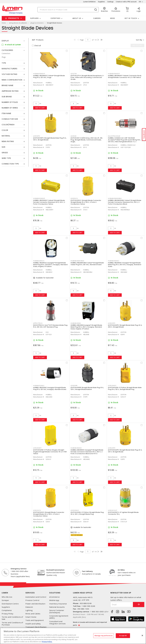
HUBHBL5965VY (39, 74)
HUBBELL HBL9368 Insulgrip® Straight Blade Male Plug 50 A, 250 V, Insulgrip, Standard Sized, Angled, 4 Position (86, 327)
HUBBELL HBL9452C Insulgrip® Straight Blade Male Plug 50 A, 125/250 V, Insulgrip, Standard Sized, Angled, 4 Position (50, 265)
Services (30, 593)
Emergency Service (19, 569)
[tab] (13, 41)
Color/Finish (8, 125)
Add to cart (40, 108)
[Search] (68, 10)
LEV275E (74, 74)
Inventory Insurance (58, 604)
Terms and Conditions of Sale (12, 618)
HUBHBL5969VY (114, 74)
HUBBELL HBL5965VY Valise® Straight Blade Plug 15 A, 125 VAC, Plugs (49, 77)
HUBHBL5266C (39, 386)
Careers (97, 18)
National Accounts (57, 607)
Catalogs (110, 2)
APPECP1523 (38, 323)
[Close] (142, 636)
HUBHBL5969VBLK (115, 198)
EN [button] (140, 2)
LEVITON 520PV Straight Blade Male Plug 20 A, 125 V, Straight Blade (125, 451)
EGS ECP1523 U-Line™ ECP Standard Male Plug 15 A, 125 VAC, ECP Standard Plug (50, 326)
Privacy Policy (8, 614)
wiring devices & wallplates (18, 23)
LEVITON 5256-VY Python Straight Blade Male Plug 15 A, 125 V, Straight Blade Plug (125, 388)
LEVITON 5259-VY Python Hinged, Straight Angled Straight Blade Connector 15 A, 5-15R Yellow (50, 452)
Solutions (55, 593)
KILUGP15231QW (114, 136)
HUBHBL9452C (39, 261)
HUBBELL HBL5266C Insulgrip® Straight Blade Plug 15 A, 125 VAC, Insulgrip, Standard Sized (50, 388)
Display (5, 41)
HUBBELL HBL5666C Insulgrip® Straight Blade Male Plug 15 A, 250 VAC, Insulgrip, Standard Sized (125, 265)
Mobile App (54, 600)
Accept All (123, 636)
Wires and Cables (33, 614)
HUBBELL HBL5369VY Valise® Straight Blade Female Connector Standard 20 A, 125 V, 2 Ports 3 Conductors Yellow (49, 202)
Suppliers (101, 2)
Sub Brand (7, 97)
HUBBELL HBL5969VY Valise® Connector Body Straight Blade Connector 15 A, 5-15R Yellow (125, 77)
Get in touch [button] (131, 18)
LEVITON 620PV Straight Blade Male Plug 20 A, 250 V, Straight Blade (125, 326)
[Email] (122, 605)
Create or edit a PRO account (126, 2)
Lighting (29, 610)
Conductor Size (10, 119)
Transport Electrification (36, 627)
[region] (73, 636)
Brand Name (8, 85)
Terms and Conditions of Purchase (12, 624)
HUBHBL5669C (76, 448)
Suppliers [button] (34, 18)
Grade (5, 153)
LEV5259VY (37, 448)
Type (4, 63)
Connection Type (10, 164)
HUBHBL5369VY (39, 198)
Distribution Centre (10, 604)
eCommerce (54, 597)
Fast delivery (87, 571)
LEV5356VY (75, 510)
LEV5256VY (112, 386)
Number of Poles (10, 102)
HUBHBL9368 (76, 323)
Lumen (5, 593)
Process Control (32, 600)
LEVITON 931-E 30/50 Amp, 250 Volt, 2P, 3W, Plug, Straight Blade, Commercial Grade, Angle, (87, 140)
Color (5, 130)
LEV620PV (112, 323)
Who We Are (7, 597)
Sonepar (5, 600)
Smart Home (31, 617)
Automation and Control (36, 597)
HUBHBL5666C (114, 261)
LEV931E (73, 136)
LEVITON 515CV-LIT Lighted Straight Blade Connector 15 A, (123, 513)
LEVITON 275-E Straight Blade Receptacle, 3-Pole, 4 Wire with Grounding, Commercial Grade (87, 77)
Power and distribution (35, 604)
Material (6, 136)
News (113, 18)
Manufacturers (10, 69)
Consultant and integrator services (57, 623)
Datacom (29, 607)
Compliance (7, 610)
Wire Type (6, 158)
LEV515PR (74, 386)
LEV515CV (74, 198)
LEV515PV (37, 136)
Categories (7, 50)
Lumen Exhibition (89, 2)
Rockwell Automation (55, 570)
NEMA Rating (8, 141)
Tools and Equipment (35, 620)
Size (4, 147)
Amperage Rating (10, 91)
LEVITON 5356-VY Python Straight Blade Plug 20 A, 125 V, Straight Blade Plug (87, 513)
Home (4, 23)
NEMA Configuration (12, 80)
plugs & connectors (37, 23)
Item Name (6, 113)
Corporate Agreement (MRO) (59, 617)
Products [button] (14, 18)
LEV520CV (37, 510)
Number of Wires (10, 108)
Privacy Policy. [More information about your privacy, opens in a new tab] (47, 642)
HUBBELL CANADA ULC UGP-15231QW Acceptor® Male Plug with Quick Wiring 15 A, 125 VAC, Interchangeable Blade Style (124, 140)
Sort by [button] (139, 40)
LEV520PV (112, 448)
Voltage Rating (10, 74)
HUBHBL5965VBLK (77, 261)
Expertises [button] (56, 18)
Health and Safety (33, 624)
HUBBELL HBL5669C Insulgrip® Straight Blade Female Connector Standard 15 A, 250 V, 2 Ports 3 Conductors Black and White (87, 452)
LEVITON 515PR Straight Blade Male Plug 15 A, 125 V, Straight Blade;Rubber (87, 388)
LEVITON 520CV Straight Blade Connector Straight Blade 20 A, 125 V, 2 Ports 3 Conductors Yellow (49, 514)
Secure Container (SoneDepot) (57, 611)
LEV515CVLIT (113, 510)
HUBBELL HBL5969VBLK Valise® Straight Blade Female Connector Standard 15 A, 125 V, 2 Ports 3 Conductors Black (125, 202)
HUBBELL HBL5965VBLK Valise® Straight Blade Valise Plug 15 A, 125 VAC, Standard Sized (87, 264)
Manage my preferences (104, 636)
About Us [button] (77, 18)
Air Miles (121, 570)
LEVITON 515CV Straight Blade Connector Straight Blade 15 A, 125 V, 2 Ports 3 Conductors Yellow (86, 202)
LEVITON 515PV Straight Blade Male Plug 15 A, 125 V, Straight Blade (50, 139)
